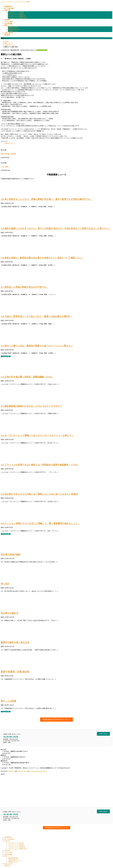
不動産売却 (8, 837)
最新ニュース (9, 856)
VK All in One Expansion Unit (38, 771)
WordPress (11, 771)
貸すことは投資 (8, 701)
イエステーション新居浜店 (17, 16)
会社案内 (7, 850)
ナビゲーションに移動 (23, 2)
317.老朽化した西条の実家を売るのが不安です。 (25, 287)
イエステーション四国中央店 (17, 18)
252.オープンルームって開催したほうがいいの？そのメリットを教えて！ (37, 435)
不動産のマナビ (13, 31)
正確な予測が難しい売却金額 (8, 154)
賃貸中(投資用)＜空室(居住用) (15, 672)
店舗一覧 (7, 841)
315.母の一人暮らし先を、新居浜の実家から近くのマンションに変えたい (37, 346)
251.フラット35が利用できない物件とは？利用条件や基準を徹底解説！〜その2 (39, 465)
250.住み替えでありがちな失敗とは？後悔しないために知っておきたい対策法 (39, 494)
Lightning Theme (22, 771)
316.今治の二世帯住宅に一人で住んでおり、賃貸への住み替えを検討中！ (37, 316)
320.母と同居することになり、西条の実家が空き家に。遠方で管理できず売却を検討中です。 (47, 199)
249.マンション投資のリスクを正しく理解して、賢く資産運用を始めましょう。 (40, 523)
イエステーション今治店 (16, 12)
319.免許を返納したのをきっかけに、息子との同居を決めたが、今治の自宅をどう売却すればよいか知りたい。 (56, 228)
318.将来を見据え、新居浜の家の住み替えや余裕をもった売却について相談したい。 (42, 258)
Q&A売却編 (8, 854)
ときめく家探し (5, 167)
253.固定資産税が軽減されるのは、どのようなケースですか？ (31, 406)
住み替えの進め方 (10, 613)
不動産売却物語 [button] (6, 179)
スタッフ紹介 (9, 852)
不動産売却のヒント (14, 29)
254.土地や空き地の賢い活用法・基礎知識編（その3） (27, 377)
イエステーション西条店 (16, 14)
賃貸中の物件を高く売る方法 (15, 642)
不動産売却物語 (13, 27)
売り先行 (5, 584)
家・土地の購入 (9, 839)
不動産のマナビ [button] (29, 179)
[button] (57, 720)
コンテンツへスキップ (8, 2)
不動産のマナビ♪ (42, 50)
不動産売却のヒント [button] (17, 179)
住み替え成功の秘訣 (11, 554)
